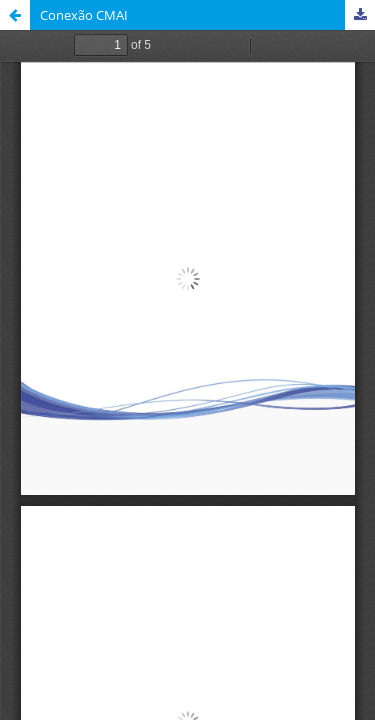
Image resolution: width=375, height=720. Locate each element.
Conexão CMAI (84, 15)
